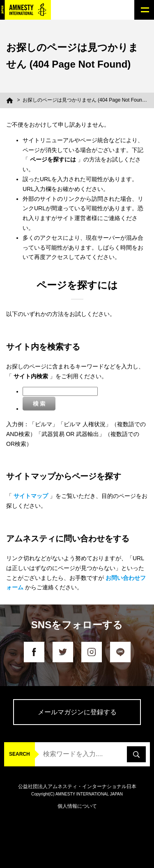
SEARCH (20, 754)
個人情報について (77, 806)
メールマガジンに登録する (77, 712)
